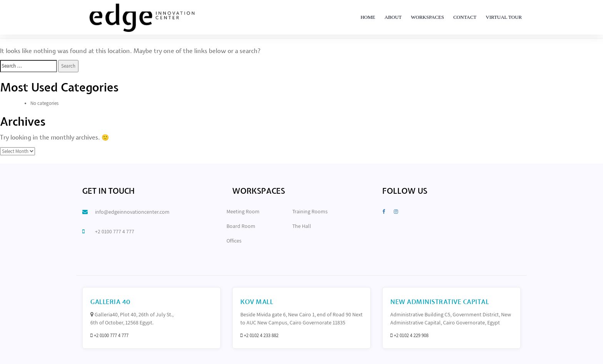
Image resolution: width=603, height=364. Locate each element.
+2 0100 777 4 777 (115, 231)
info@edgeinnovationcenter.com (132, 212)
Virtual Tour (504, 17)
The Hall (302, 226)
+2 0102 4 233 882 (261, 335)
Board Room (241, 226)
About (393, 17)
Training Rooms (310, 211)
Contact (465, 17)
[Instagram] (396, 212)
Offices (234, 241)
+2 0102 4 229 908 (411, 335)
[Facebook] (384, 212)
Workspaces (427, 17)
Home (368, 17)
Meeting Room (243, 211)
